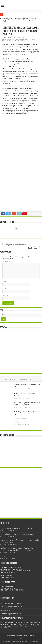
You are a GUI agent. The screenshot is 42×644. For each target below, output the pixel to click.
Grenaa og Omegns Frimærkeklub (11, 607)
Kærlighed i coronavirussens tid (16, 244)
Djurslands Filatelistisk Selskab (25, 636)
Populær (13, 380)
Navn (5, 281)
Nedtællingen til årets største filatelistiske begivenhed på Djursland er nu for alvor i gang (27, 414)
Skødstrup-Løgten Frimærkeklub (11, 614)
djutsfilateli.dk (21, 113)
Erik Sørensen (8, 38)
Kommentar (7, 261)
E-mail (5, 288)
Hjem (3, 18)
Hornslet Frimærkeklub (8, 610)
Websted (5, 295)
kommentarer (23, 380)
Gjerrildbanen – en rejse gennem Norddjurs (17, 534)
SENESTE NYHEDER (30, 39)
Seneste (5, 380)
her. (13, 66)
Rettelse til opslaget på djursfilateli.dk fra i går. (19, 528)
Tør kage (17, 422)
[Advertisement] (21, 351)
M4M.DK (22, 641)
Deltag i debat (9, 41)
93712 (13, 577)
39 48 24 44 (9, 576)
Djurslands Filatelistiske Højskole (17, 18)
